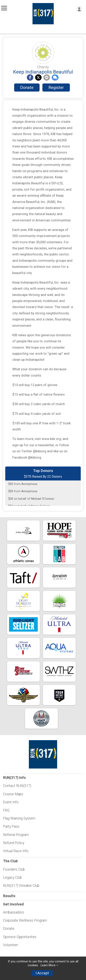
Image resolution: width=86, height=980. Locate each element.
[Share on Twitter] (38, 78)
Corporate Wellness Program (25, 920)
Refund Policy (14, 843)
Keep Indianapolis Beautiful (43, 72)
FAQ (6, 810)
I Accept (42, 973)
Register (56, 88)
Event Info (11, 802)
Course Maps (13, 794)
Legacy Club (12, 878)
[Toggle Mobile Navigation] (4, 8)
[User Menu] (79, 9)
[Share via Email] (47, 78)
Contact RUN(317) (17, 786)
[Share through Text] (55, 78)
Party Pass (11, 826)
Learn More (48, 965)
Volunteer (10, 945)
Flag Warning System (19, 818)
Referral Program (16, 835)
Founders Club (14, 869)
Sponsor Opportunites (20, 937)
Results (9, 896)
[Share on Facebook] (30, 78)
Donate (27, 88)
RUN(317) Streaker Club (21, 886)
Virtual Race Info (16, 851)
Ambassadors (14, 912)
